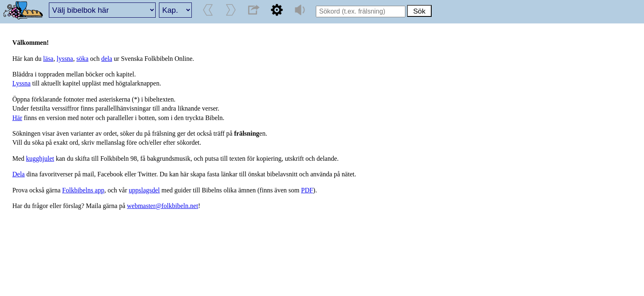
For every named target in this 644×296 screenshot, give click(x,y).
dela (107, 59)
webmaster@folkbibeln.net (162, 206)
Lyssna (21, 83)
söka (82, 59)
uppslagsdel (145, 190)
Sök (419, 11)
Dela (18, 174)
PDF (307, 190)
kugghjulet (40, 158)
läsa (48, 59)
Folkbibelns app (83, 190)
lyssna (65, 59)
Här (17, 118)
